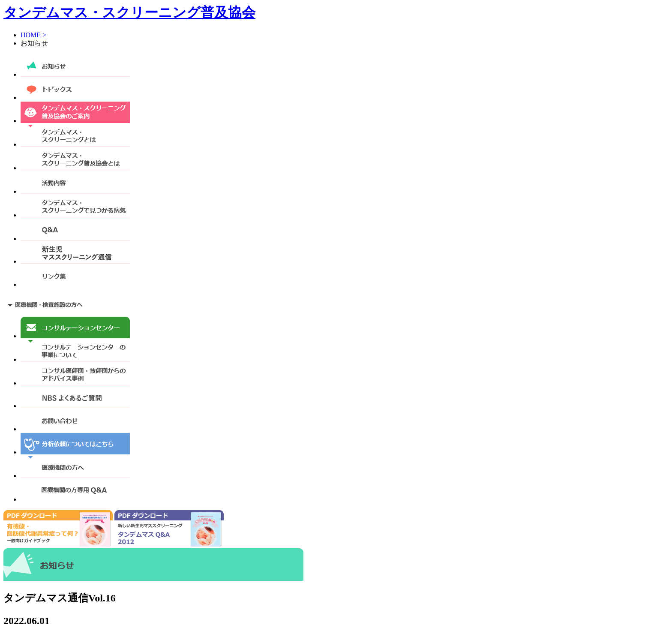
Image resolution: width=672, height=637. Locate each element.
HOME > (33, 35)
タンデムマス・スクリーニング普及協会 (129, 12)
